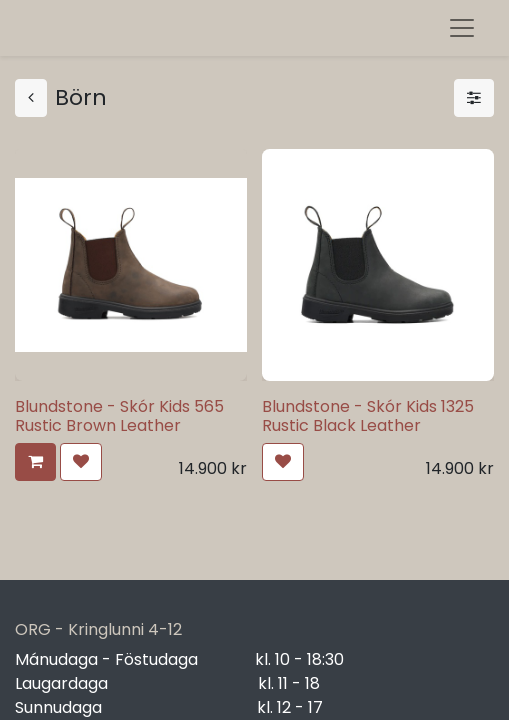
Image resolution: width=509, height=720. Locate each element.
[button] (35, 462)
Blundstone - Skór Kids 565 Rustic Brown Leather (119, 416)
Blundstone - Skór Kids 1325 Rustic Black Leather (368, 416)
